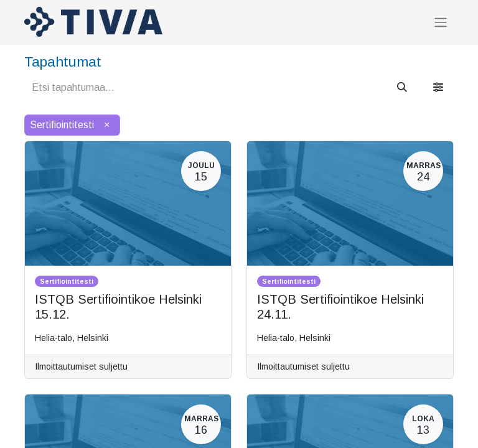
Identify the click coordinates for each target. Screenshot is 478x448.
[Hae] (402, 88)
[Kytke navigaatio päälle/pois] (441, 22)
